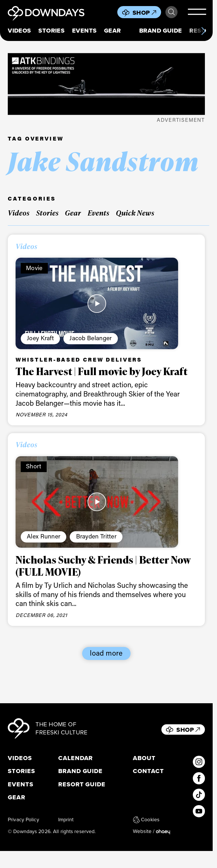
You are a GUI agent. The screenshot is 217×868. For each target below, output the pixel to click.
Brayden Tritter (96, 536)
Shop (144, 13)
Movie (34, 268)
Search (171, 12)
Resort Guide (82, 784)
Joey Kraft (40, 338)
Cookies (146, 820)
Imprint (66, 820)
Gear (113, 31)
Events (84, 31)
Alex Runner (44, 536)
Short (34, 466)
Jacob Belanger (90, 338)
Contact (148, 771)
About (144, 758)
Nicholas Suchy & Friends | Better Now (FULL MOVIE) (103, 566)
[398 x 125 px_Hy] (106, 84)
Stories (51, 31)
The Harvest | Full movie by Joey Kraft (101, 371)
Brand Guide (161, 31)
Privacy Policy (23, 820)
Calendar (76, 758)
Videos (19, 31)
